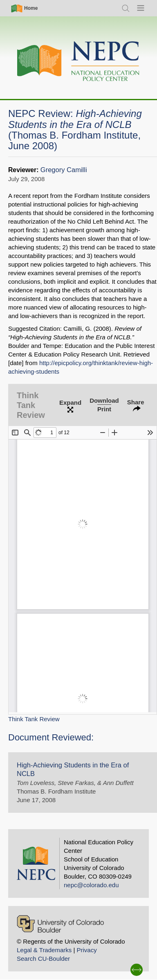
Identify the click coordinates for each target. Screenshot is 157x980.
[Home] (78, 62)
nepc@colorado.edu (91, 885)
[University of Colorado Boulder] (60, 924)
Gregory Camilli (64, 170)
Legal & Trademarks (44, 950)
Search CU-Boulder (43, 959)
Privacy (86, 950)
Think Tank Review (34, 719)
